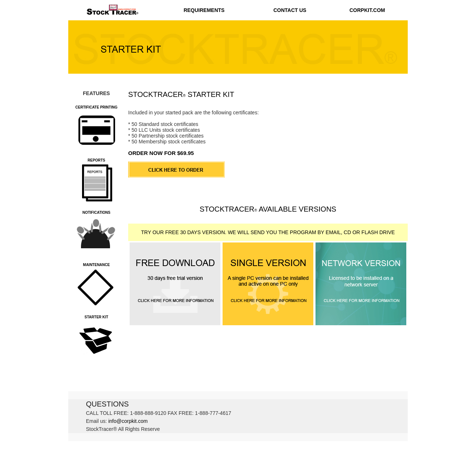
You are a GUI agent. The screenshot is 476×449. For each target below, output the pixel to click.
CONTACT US (290, 10)
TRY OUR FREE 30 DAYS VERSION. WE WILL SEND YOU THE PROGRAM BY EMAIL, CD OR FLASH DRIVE (268, 232)
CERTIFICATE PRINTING (97, 107)
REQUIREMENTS (204, 10)
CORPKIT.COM (367, 10)
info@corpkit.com (128, 421)
